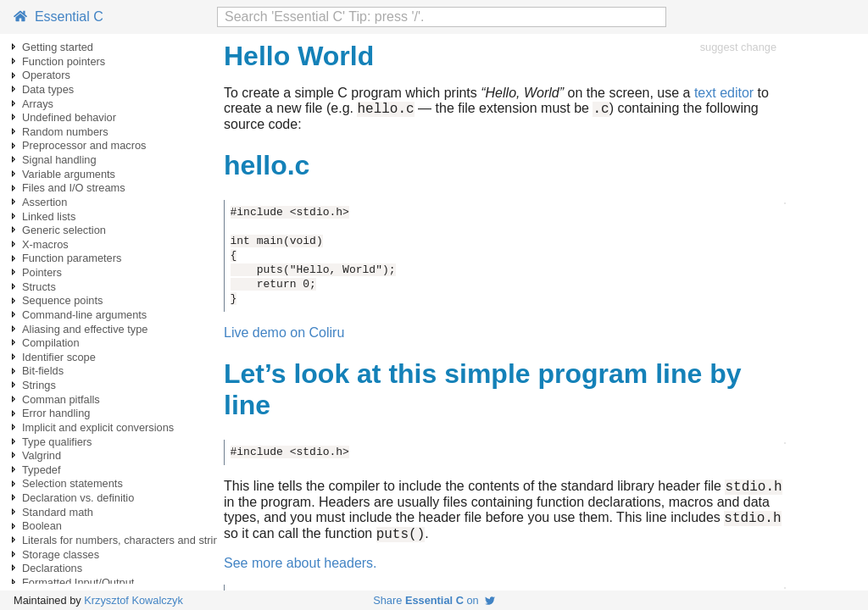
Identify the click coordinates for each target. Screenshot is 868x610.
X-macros (45, 244)
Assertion (45, 202)
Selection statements (72, 483)
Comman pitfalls (61, 399)
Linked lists (49, 216)
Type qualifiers (57, 442)
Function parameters (72, 258)
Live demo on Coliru (284, 335)
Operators (46, 75)
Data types (48, 89)
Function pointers (64, 61)
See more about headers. (300, 573)
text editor (724, 93)
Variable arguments (69, 174)
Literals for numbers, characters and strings (126, 540)
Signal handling (59, 160)
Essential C (58, 17)
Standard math (58, 512)
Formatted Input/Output (78, 582)
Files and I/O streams (74, 188)
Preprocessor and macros (84, 145)
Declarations (52, 568)
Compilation (51, 343)
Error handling (56, 413)
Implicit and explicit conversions (98, 427)
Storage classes (61, 555)
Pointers (42, 272)
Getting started (58, 47)
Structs (39, 287)
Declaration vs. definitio (78, 498)
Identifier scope (59, 357)
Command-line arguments (84, 315)
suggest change (738, 47)
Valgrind (42, 455)
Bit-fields (43, 371)
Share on (434, 600)
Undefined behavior (69, 117)
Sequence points (62, 300)
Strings (39, 385)
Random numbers (65, 132)
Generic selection (64, 230)
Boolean (42, 526)
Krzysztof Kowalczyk (134, 600)
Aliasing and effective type (85, 329)
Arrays (38, 104)
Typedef (42, 470)
